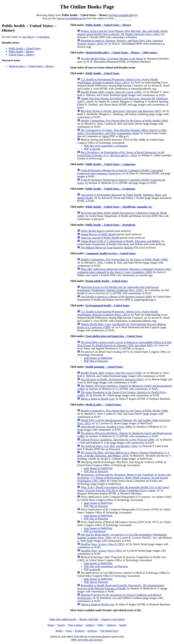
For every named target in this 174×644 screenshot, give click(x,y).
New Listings (75, 625)
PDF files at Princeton (96, 361)
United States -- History (22, 55)
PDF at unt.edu (92, 149)
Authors (90, 625)
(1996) (124, 121)
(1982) (109, 446)
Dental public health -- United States (107, 281)
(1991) (101, 551)
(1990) (111, 92)
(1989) (106, 427)
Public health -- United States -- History (108, 25)
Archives (92, 631)
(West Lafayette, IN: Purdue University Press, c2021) (122, 33)
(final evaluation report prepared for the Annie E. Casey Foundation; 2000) (124, 271)
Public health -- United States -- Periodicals (110, 225)
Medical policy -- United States (103, 405)
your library (28, 37)
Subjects (111, 625)
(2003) (121, 111)
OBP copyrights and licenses (87, 640)
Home (51, 625)
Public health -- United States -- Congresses (111, 164)
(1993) (103, 544)
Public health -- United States (25, 48)
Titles (100, 625)
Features (80, 631)
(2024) (122, 132)
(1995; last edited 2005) (124, 344)
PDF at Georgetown (95, 531)
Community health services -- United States (111, 253)
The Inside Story (109, 631)
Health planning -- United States (104, 367)
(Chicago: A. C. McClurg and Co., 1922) (121, 154)
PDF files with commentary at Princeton (106, 146)
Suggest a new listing (113, 619)
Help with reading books (63, 619)
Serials (123, 625)
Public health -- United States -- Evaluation (110, 189)
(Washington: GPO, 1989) (124, 478)
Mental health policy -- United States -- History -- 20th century (122, 53)
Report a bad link (89, 619)
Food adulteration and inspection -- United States (114, 336)
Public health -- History (21, 51)
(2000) (116, 297)
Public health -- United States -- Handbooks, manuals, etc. (119, 207)
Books (59, 631)
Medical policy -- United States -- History (31, 66)
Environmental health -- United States (107, 305)
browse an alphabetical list (71, 18)
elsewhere (44, 37)
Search (61, 625)
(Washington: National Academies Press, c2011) (118, 289)
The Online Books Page (87, 7)
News (69, 631)
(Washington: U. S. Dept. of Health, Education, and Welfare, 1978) (123, 454)
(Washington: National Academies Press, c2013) (118, 81)
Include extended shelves (123, 15)
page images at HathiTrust (98, 358)
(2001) (112, 379)
